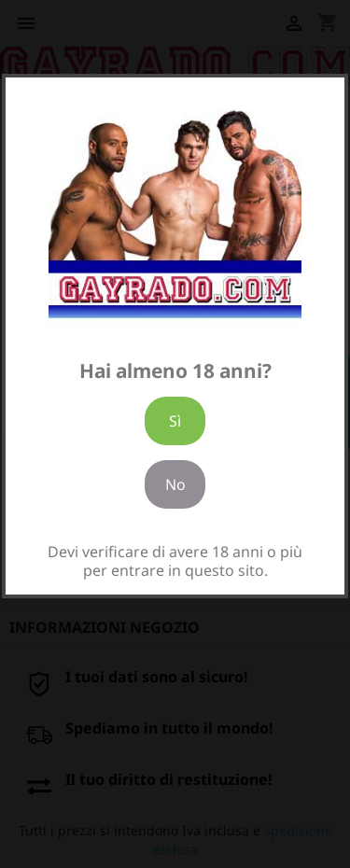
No (175, 484)
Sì (175, 421)
